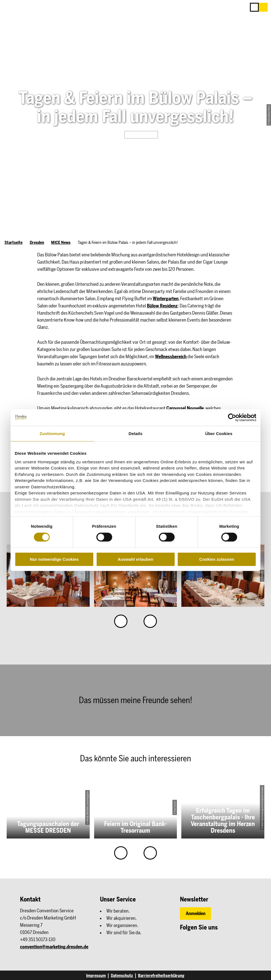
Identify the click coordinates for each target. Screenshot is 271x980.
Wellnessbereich (171, 357)
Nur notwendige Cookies (54, 559)
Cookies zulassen (217, 559)
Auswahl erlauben (135, 559)
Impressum (96, 976)
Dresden (37, 243)
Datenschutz (122, 976)
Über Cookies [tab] (219, 434)
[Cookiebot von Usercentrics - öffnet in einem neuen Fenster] (232, 418)
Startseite (13, 243)
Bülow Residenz (162, 306)
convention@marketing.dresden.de (54, 947)
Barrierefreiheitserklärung (161, 976)
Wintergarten (166, 299)
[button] (263, 7)
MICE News (61, 243)
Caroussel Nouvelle (185, 408)
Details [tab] (135, 434)
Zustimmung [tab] (52, 434)
